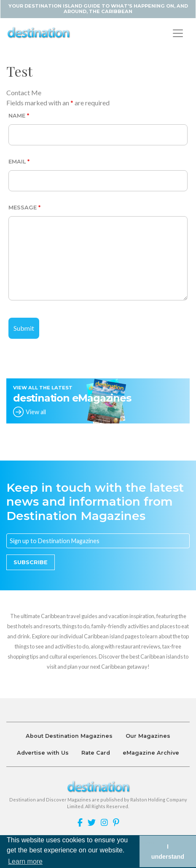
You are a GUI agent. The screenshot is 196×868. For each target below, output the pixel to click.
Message (24, 208)
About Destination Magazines (69, 736)
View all (36, 412)
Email (19, 162)
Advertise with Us (43, 753)
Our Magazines (148, 736)
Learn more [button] (25, 861)
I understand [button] (168, 852)
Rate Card (96, 753)
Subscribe (31, 562)
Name (19, 116)
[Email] (98, 541)
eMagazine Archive (151, 753)
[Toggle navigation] (178, 33)
